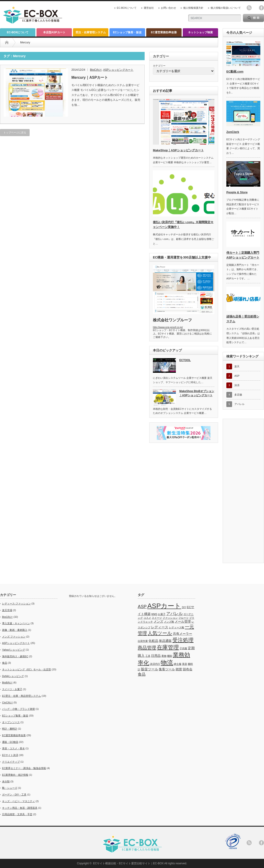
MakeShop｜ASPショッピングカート (178, 150)
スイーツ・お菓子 (12, 689)
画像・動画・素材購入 (15, 630)
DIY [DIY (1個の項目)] (184, 607)
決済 (237, 385)
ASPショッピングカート (16, 643)
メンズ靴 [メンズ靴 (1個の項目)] (169, 622)
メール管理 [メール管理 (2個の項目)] (183, 622)
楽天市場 (7, 610)
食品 (5, 663)
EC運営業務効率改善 (164, 32)
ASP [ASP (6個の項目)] (142, 607)
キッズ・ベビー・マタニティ (18, 801)
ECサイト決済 (10, 755)
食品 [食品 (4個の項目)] (142, 674)
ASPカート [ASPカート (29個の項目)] (164, 606)
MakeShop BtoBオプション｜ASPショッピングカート (197, 393)
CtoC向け (7, 702)
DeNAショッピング (13, 676)
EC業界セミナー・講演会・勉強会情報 (24, 768)
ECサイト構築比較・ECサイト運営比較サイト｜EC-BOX (128, 863)
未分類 (6, 781)
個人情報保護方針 (193, 8)
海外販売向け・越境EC (15, 656)
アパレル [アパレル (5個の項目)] (174, 614)
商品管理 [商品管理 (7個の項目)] (147, 648)
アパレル (239, 404)
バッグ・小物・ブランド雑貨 (18, 709)
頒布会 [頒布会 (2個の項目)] (188, 669)
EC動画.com (235, 72)
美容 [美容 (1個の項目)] (185, 664)
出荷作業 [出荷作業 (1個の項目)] (143, 641)
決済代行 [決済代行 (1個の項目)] (155, 664)
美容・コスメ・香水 (13, 748)
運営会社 (149, 8)
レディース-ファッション (16, 604)
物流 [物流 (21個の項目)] (167, 663)
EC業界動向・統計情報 (15, 775)
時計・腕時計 (10, 729)
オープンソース (11, 722)
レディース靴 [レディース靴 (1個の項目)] (177, 627)
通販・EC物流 (10, 742)
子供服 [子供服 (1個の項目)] (183, 648)
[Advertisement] (130, 40)
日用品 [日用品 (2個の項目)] (156, 656)
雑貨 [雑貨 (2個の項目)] (179, 669)
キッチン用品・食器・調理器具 (20, 808)
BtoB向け (7, 683)
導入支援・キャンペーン (16, 623)
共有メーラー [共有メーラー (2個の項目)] (183, 634)
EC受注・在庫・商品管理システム (21, 696)
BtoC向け (7, 617)
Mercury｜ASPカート (90, 77)
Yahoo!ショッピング (14, 650)
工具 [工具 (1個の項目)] (148, 656)
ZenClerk (233, 132)
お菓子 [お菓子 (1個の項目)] (162, 614)
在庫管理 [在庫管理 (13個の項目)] (168, 647)
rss (249, 8)
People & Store (237, 192)
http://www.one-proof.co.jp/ (168, 327)
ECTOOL (185, 360)
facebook (261, 8)
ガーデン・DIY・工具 (14, 795)
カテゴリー (159, 66)
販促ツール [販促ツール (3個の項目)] (150, 669)
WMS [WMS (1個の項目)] (154, 614)
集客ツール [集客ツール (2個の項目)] (167, 669)
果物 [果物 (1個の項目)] (164, 656)
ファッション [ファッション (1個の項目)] (170, 618)
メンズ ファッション (14, 637)
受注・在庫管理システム (91, 32)
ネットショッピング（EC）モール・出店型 (27, 669)
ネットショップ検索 (200, 32)
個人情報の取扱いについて (226, 8)
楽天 (237, 366)
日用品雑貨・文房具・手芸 (17, 814)
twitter (255, 8)
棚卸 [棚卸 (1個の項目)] (170, 656)
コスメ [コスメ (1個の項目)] (147, 618)
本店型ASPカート (54, 32)
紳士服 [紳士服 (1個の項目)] (178, 664)
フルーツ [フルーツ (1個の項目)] (183, 618)
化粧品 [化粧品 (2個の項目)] (153, 641)
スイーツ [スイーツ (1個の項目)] (157, 618)
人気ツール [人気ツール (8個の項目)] (160, 633)
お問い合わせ (169, 8)
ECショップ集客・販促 (127, 32)
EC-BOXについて (127, 8)
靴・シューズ (10, 788)
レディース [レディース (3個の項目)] (160, 627)
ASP (237, 376)
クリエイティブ (11, 762)
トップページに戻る (15, 132)
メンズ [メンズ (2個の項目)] (158, 622)
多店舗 (238, 395)
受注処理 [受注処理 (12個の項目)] (183, 640)
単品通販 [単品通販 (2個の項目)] (165, 641)
